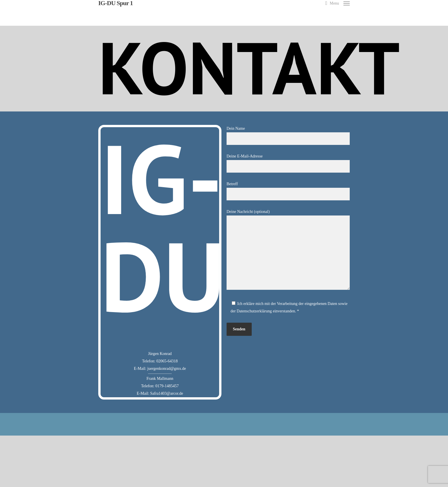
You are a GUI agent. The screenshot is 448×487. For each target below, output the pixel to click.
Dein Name (288, 136)
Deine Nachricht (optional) (288, 251)
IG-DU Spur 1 (116, 3)
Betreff (288, 191)
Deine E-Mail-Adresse (288, 163)
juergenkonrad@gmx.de (167, 369)
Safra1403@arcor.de (167, 393)
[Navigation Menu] (340, 3)
